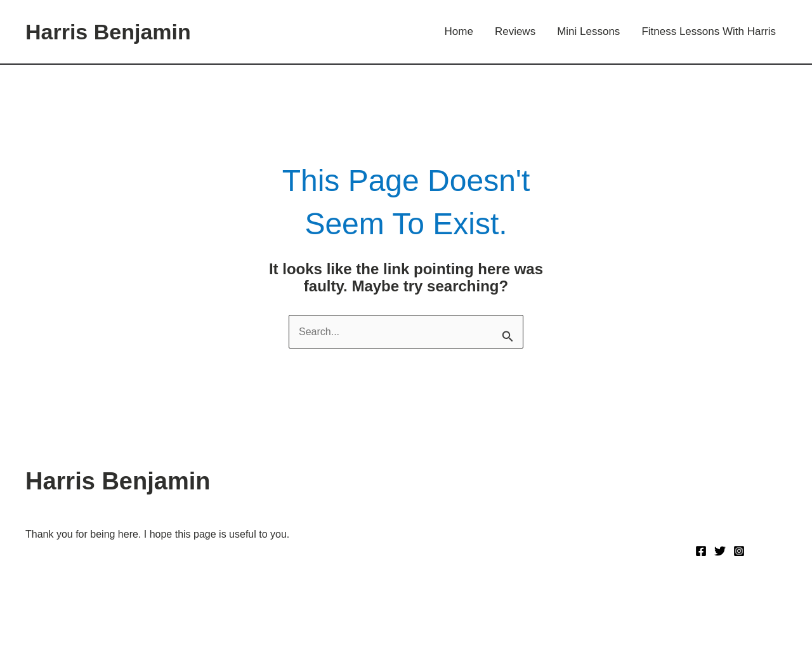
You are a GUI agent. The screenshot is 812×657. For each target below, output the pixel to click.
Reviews (515, 31)
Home (459, 31)
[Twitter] (720, 551)
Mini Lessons (588, 31)
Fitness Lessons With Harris (709, 31)
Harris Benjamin (108, 32)
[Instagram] (739, 551)
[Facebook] (701, 551)
